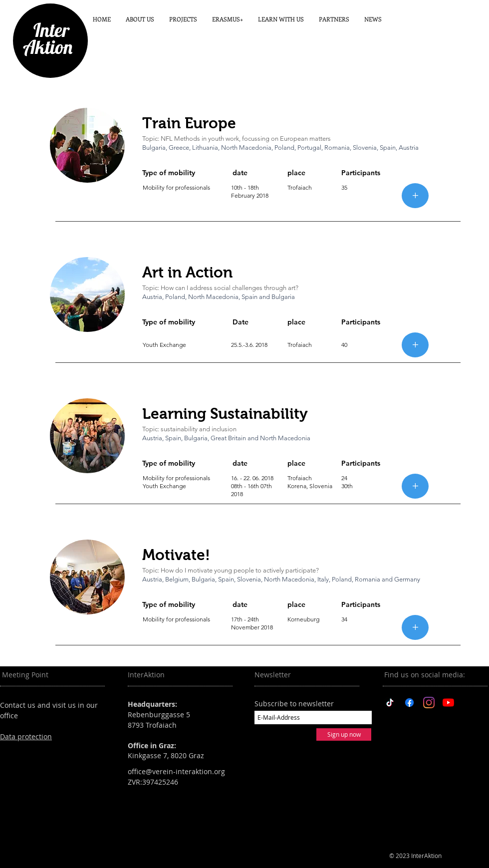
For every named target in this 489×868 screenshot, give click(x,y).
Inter (47, 30)
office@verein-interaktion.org (176, 771)
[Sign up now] (344, 734)
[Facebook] (409, 703)
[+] (415, 196)
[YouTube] (448, 703)
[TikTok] (390, 703)
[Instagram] (429, 703)
